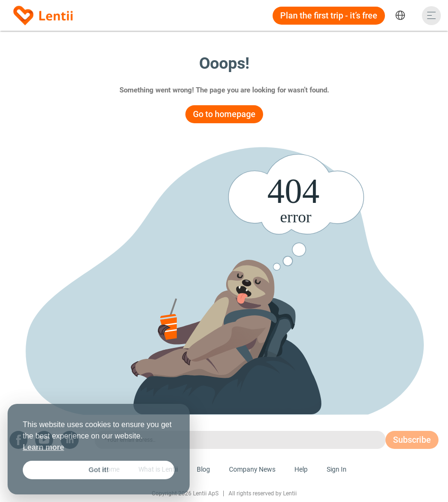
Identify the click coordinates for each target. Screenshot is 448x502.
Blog (203, 469)
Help (301, 469)
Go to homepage (224, 114)
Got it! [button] (99, 470)
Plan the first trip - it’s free (329, 15)
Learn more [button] (43, 447)
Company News (252, 469)
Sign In (337, 469)
